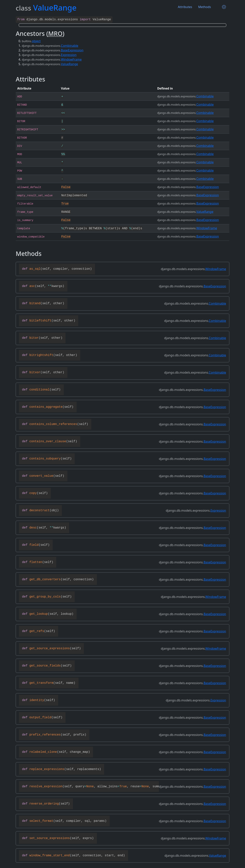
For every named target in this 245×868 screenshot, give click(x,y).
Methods (205, 7)
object (36, 41)
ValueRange (69, 64)
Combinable (70, 45)
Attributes (185, 7)
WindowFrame (71, 59)
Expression (69, 54)
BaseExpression (72, 50)
